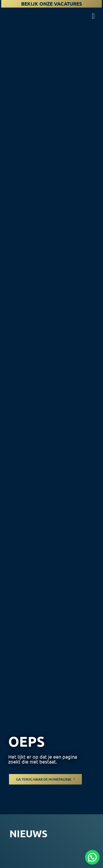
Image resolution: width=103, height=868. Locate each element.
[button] (92, 857)
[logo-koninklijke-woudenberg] (22, 12)
